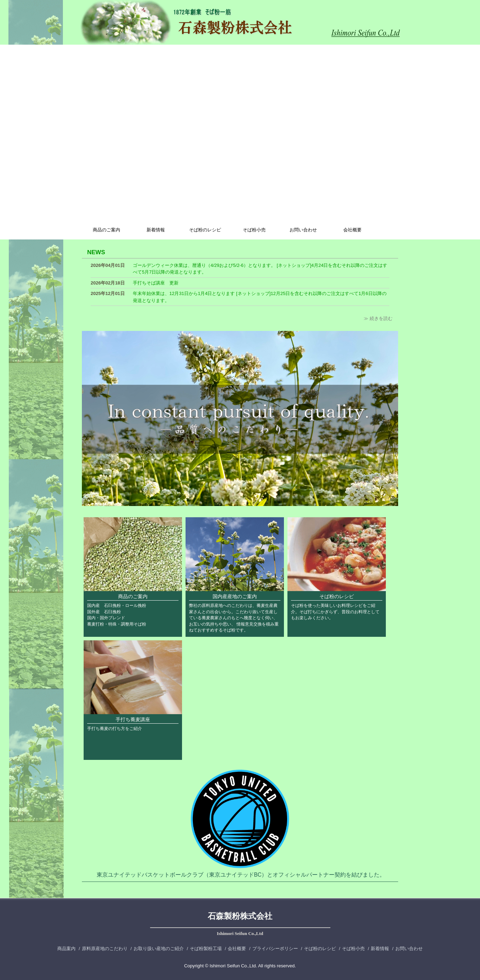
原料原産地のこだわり (105, 949)
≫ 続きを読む (378, 318)
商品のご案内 (106, 230)
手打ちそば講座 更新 (156, 283)
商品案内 (66, 949)
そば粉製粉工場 (206, 949)
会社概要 (352, 230)
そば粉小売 (254, 230)
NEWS (96, 252)
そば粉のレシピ (205, 230)
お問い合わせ (303, 230)
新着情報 (156, 230)
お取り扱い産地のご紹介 (159, 949)
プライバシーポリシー (275, 949)
